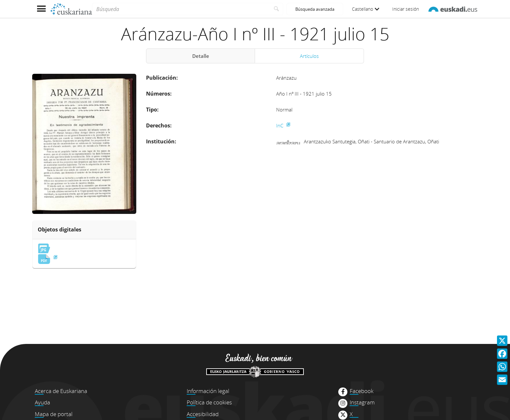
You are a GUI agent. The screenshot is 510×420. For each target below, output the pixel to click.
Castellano (366, 9)
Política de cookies (209, 402)
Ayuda (42, 402)
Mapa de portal (54, 414)
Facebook (362, 391)
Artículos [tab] (309, 56)
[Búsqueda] (181, 9)
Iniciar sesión (406, 9)
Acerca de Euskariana (61, 391)
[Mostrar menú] (41, 9)
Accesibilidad (203, 414)
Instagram (362, 402)
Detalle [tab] (201, 56)
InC (280, 125)
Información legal (208, 391)
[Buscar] (277, 9)
